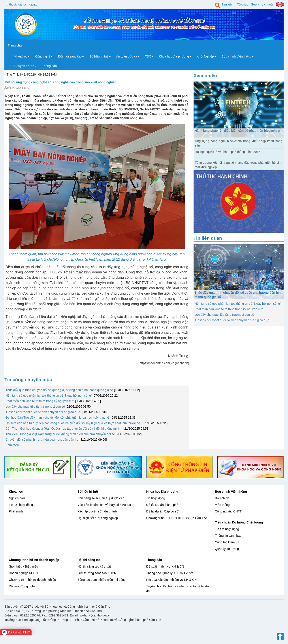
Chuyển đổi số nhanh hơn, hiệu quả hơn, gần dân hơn (43, 440)
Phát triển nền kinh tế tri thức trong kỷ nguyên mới (40, 401)
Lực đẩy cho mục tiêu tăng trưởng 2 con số (36, 406)
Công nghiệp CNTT (228, 511)
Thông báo (154, 560)
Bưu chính (222, 498)
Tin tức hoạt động (21, 505)
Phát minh (16, 511)
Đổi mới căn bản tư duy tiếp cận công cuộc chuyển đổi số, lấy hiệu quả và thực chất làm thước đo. (74, 423)
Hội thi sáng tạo (89, 560)
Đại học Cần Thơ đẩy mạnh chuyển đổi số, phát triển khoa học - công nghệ (58, 418)
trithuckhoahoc (17, 4)
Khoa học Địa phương (162, 492)
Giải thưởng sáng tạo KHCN (97, 573)
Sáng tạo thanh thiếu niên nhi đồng (102, 580)
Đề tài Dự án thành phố (162, 505)
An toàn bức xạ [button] (128, 56)
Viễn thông (222, 505)
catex (33, 4)
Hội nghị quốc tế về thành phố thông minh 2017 (228, 152)
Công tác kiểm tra (227, 542)
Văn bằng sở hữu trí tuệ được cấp (101, 498)
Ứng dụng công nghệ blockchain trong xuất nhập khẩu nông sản (239, 143)
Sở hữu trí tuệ (88, 492)
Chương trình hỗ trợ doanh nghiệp (34, 560)
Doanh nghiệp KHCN (23, 573)
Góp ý (255, 4)
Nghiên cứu (17, 498)
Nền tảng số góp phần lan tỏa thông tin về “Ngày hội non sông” (49, 395)
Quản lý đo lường (227, 549)
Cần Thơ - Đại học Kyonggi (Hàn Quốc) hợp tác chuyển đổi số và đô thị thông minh (64, 429)
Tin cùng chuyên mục (28, 380)
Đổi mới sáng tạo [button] (71, 56)
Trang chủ (15, 45)
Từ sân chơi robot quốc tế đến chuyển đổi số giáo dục (43, 412)
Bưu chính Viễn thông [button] (238, 56)
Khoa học (16, 492)
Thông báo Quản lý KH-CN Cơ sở (169, 573)
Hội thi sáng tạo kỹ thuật (94, 566)
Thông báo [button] (50, 66)
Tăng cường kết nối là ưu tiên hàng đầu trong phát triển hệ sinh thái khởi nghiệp (239, 165)
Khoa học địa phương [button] (175, 56)
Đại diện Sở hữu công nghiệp (98, 518)
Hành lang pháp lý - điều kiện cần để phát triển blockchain (237, 131)
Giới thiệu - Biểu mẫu (24, 566)
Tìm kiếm (228, 4)
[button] (7, 467)
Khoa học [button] (22, 56)
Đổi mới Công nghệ (22, 586)
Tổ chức (242, 4)
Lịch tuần (268, 4)
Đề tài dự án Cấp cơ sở (163, 511)
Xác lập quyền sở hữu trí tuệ (97, 511)
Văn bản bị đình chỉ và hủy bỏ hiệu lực (104, 505)
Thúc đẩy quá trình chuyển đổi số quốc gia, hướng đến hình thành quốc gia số (59, 390)
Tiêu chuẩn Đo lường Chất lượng (239, 522)
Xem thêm (13, 445)
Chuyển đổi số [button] (25, 66)
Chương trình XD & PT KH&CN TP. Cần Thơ (177, 518)
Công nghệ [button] (44, 56)
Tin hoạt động (156, 498)
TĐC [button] (149, 56)
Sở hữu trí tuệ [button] (100, 56)
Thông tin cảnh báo (228, 536)
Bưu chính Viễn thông (231, 492)
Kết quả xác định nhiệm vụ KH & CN (171, 580)
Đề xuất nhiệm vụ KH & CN (165, 566)
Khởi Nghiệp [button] (206, 56)
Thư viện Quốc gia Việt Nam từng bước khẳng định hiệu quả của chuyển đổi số (60, 434)
